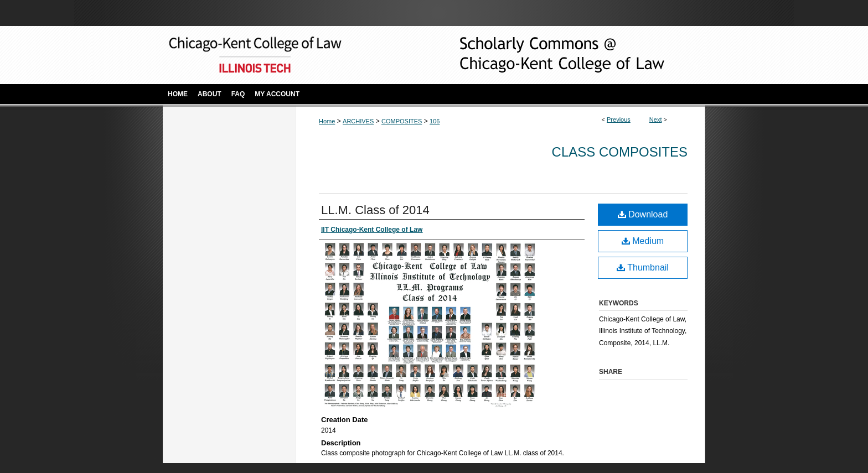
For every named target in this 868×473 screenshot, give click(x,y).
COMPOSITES (402, 121)
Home (327, 121)
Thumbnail (643, 267)
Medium (643, 241)
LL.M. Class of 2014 (375, 210)
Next (656, 119)
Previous (619, 119)
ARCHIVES (358, 121)
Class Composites (620, 152)
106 (435, 121)
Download (643, 214)
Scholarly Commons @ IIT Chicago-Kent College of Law (545, 55)
